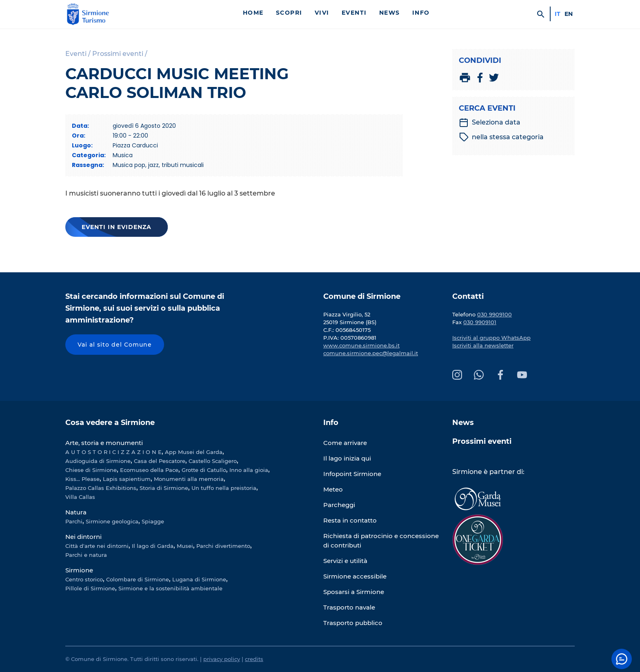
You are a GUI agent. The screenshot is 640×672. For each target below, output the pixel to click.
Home (253, 13)
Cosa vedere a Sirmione (110, 423)
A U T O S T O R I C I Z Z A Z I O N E (113, 452)
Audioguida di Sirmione (98, 461)
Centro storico (84, 579)
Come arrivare (345, 443)
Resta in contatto (350, 520)
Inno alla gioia (249, 470)
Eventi (354, 13)
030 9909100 (494, 314)
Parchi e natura (86, 555)
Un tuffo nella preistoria (224, 488)
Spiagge (153, 521)
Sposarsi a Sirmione (354, 592)
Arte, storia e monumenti (104, 443)
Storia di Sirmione (164, 488)
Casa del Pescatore (160, 461)
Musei (185, 546)
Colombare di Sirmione (138, 579)
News (390, 13)
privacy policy (222, 659)
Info (421, 13)
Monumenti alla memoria (189, 479)
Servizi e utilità (345, 561)
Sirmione (79, 570)
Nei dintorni (83, 537)
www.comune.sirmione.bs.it (361, 345)
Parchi (74, 521)
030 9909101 (480, 322)
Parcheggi (339, 505)
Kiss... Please (82, 479)
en (569, 14)
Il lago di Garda (153, 546)
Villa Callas (80, 497)
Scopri (289, 13)
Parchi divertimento (223, 546)
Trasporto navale (349, 607)
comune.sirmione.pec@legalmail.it (371, 353)
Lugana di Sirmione (199, 579)
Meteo (333, 489)
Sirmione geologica (112, 521)
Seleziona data (490, 122)
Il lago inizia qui (347, 458)
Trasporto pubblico (353, 623)
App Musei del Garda (194, 452)
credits (254, 659)
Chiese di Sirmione (91, 470)
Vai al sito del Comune (115, 345)
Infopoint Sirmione (352, 474)
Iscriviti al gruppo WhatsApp (491, 338)
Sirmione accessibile (355, 576)
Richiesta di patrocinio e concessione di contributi (381, 541)
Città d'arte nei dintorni (97, 546)
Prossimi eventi (482, 441)
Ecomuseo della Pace (149, 470)
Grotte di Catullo (204, 470)
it (558, 14)
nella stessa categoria (501, 137)
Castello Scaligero (213, 461)
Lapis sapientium (127, 479)
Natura (76, 512)
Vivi (322, 13)
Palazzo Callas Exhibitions (101, 488)
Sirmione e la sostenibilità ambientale (170, 588)
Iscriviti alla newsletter (483, 345)
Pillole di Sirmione (90, 588)
